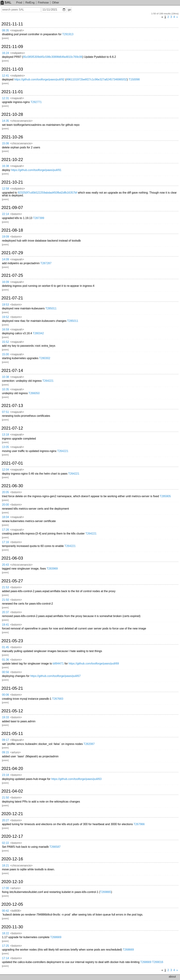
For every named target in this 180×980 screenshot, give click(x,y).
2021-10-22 (12, 160)
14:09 (5, 259)
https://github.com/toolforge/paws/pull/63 (76, 779)
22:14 (5, 214)
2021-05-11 (12, 734)
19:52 (5, 317)
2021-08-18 (12, 230)
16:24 (5, 53)
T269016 (158, 962)
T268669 (56, 937)
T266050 (34, 393)
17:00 (5, 888)
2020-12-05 (12, 904)
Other (56, 3)
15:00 (5, 354)
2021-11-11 (12, 24)
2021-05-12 (12, 711)
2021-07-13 (12, 406)
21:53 (5, 587)
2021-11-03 (12, 69)
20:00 (5, 505)
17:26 (5, 530)
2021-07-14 (12, 371)
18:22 (5, 933)
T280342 (38, 333)
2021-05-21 (12, 688)
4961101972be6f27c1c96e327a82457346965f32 (97, 79)
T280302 (45, 358)
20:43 (5, 565)
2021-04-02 (12, 791)
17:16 (5, 542)
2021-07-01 (12, 463)
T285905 (165, 496)
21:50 (5, 600)
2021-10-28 (12, 114)
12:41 (5, 76)
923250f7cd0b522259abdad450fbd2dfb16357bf (47, 193)
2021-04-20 (12, 769)
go (69, 10)
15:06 (5, 143)
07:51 (5, 412)
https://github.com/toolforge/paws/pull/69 (94, 664)
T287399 (39, 218)
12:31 (5, 98)
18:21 (5, 866)
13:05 (5, 447)
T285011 (51, 308)
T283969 (52, 569)
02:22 (5, 843)
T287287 (46, 263)
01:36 (5, 660)
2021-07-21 (12, 298)
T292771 (36, 102)
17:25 (5, 946)
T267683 (58, 699)
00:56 (5, 672)
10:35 (5, 389)
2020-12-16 (12, 859)
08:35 (5, 30)
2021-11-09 (12, 47)
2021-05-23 (12, 641)
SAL (6, 2)
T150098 (134, 79)
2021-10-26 (12, 137)
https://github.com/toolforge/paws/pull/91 (36, 170)
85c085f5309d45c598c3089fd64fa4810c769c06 (53, 57)
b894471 (58, 664)
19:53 (5, 305)
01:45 (5, 647)
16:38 (5, 166)
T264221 (48, 381)
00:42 (5, 911)
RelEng (30, 3)
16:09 (5, 282)
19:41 (5, 625)
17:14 (5, 958)
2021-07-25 (12, 275)
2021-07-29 (12, 253)
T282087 (89, 744)
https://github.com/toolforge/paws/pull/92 (39, 79)
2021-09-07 (12, 208)
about (172, 977)
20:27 (5, 820)
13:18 (5, 435)
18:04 (5, 517)
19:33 (5, 717)
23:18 (5, 775)
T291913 (68, 34)
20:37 (5, 612)
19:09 (5, 237)
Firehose (43, 3)
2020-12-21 (12, 814)
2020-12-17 (12, 836)
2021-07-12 (12, 428)
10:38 (5, 377)
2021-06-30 (12, 486)
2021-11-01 (12, 92)
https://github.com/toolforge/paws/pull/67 (55, 676)
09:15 (5, 752)
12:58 (5, 189)
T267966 (139, 824)
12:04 (5, 470)
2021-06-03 (12, 558)
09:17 (5, 740)
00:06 (5, 695)
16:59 (5, 329)
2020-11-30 (12, 927)
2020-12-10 (12, 882)
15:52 (5, 342)
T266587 (55, 847)
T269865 (106, 892)
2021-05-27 (12, 581)
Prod (19, 3)
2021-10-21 (12, 182)
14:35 (5, 121)
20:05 (5, 492)
